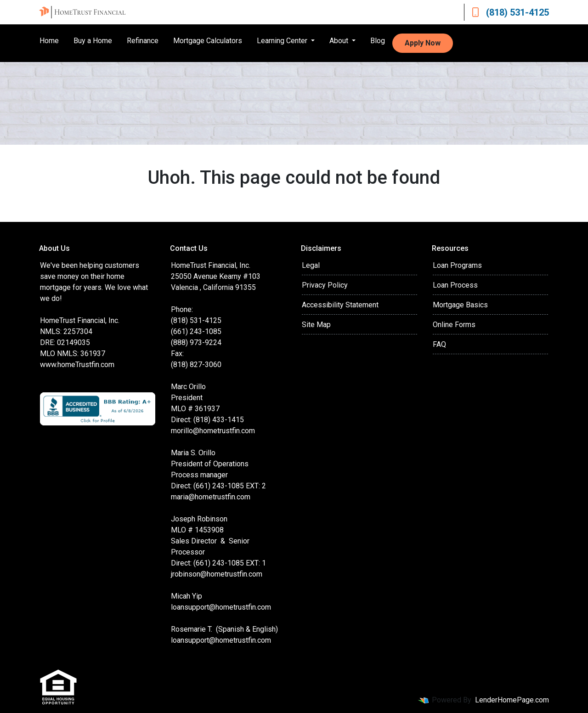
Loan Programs (457, 265)
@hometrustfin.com (240, 607)
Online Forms (454, 325)
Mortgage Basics (460, 305)
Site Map (316, 325)
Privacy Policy (325, 285)
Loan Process (455, 285)
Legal (311, 265)
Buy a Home (93, 41)
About (340, 41)
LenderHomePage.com (512, 700)
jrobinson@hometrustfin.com (217, 574)
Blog (378, 41)
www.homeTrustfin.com (77, 365)
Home (49, 41)
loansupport (190, 607)
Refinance (143, 41)
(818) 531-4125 (510, 12)
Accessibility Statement (340, 305)
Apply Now (423, 43)
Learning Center (283, 41)
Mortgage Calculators (208, 41)
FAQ (439, 344)
